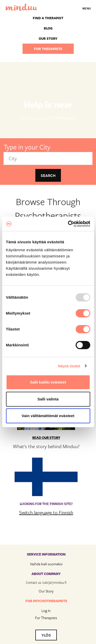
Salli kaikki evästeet (48, 382)
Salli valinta (48, 399)
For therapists (48, 49)
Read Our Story (46, 438)
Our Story (46, 591)
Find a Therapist (48, 18)
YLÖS (46, 635)
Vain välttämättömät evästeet (48, 416)
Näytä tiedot (69, 366)
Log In (46, 611)
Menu (87, 8)
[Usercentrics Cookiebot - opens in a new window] (68, 224)
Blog (48, 28)
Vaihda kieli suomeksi (46, 564)
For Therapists (46, 618)
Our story (48, 38)
